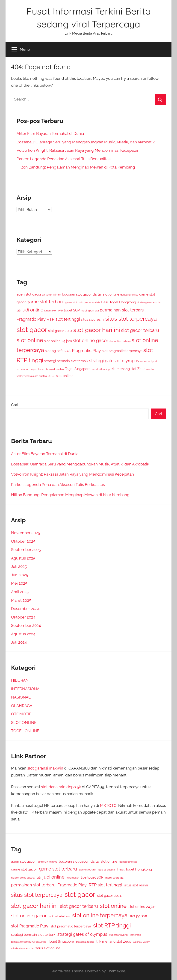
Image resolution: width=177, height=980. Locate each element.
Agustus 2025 (23, 558)
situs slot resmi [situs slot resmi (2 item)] (93, 320)
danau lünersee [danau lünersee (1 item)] (129, 295)
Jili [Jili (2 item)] (19, 310)
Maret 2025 (21, 600)
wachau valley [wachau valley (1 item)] (141, 942)
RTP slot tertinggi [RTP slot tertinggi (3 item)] (63, 319)
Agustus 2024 (23, 634)
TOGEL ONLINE (25, 731)
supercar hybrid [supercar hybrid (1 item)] (149, 361)
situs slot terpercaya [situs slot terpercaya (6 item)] (131, 319)
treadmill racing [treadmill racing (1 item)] (101, 369)
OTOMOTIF (21, 714)
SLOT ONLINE (24, 722)
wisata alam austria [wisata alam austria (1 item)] (36, 376)
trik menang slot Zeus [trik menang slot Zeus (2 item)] (128, 369)
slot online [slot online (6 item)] (30, 340)
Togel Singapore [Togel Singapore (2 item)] (78, 369)
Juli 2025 (19, 566)
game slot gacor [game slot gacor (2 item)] (24, 869)
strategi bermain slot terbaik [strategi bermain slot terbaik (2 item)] (66, 361)
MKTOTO (108, 805)
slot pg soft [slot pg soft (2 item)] (54, 351)
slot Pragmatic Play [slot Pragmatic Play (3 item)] (82, 351)
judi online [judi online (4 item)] (32, 310)
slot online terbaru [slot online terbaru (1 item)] (120, 341)
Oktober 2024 (23, 617)
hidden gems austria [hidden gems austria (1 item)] (149, 302)
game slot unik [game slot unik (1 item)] (74, 302)
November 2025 (25, 533)
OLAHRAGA (22, 706)
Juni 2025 (19, 575)
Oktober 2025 (23, 541)
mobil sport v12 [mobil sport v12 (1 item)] (90, 311)
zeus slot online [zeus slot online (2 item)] (60, 376)
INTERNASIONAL (26, 689)
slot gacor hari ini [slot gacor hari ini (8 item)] (97, 330)
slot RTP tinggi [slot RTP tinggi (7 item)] (112, 925)
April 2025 (20, 592)
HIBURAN (20, 680)
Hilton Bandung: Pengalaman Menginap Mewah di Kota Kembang (76, 167)
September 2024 (26, 625)
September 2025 (26, 550)
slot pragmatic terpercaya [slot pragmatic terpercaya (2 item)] (122, 351)
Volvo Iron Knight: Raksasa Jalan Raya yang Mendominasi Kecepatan (78, 150)
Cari (15, 405)
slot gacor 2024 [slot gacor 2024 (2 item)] (60, 331)
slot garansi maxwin (45, 768)
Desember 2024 (25, 609)
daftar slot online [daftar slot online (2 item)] (106, 294)
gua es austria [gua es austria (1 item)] (92, 302)
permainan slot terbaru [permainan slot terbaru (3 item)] (122, 310)
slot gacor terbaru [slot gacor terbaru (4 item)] (140, 330)
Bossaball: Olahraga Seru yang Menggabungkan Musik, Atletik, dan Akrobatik (86, 142)
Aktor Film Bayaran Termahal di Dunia (50, 133)
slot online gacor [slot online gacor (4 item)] (91, 340)
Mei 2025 (19, 583)
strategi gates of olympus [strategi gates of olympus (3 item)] (114, 361)
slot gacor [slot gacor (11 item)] (32, 330)
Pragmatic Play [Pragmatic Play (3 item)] (31, 319)
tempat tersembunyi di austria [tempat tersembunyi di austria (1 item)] (46, 369)
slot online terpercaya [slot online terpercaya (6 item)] (100, 915)
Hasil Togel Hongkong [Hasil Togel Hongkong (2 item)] (118, 302)
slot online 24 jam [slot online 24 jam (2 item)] (58, 341)
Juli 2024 (19, 642)
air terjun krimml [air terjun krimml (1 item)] (52, 295)
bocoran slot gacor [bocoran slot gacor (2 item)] (77, 294)
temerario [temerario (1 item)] (22, 369)
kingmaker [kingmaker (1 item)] (50, 311)
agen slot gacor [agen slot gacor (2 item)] (29, 294)
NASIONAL (21, 697)
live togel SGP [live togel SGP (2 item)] (69, 310)
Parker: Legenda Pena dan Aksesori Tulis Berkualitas (63, 159)
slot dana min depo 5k (61, 787)
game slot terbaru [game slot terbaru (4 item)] (46, 302)
